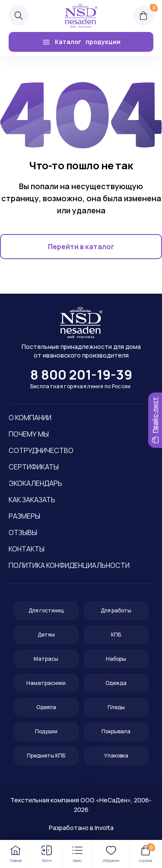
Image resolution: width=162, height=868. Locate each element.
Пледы (116, 707)
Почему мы (29, 434)
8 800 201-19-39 (81, 375)
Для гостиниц (46, 610)
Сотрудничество (41, 450)
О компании (30, 418)
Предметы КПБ (46, 756)
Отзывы (23, 532)
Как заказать (32, 500)
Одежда (116, 683)
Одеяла (46, 707)
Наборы (116, 659)
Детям (46, 635)
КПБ (116, 635)
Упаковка (116, 756)
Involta (104, 828)
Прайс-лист (155, 420)
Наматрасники (46, 683)
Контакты (27, 549)
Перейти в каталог (81, 247)
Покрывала (116, 731)
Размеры (24, 516)
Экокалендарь (35, 483)
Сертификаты (34, 467)
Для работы (116, 610)
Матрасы (46, 659)
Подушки (46, 731)
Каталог (81, 42)
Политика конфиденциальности (69, 565)
